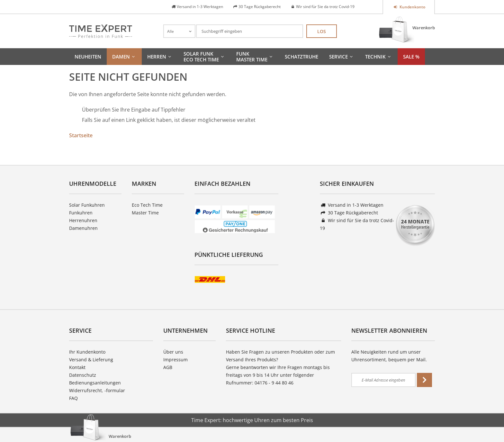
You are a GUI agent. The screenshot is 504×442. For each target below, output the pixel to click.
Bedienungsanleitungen (95, 383)
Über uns (173, 352)
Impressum (175, 360)
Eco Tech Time (147, 205)
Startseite (81, 135)
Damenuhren (83, 228)
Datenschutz (83, 375)
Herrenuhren (83, 220)
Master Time (145, 213)
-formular (115, 390)
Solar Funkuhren (87, 205)
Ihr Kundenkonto (87, 352)
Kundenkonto (412, 7)
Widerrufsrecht (85, 390)
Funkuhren (81, 213)
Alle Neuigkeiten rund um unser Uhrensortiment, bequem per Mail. (389, 356)
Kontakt (77, 367)
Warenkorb (424, 28)
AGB (168, 367)
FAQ (73, 398)
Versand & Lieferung (91, 360)
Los (322, 31)
